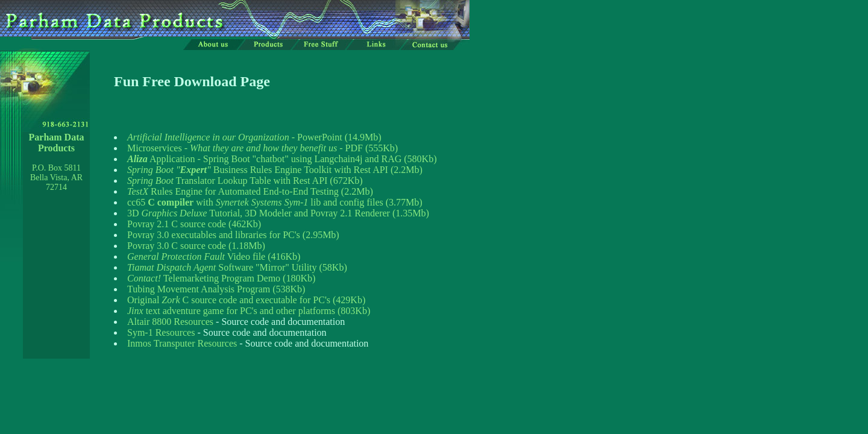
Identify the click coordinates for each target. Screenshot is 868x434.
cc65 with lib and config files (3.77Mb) (275, 202)
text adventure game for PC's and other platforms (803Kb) (249, 311)
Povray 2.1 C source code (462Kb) (194, 224)
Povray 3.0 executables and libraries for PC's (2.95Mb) (233, 235)
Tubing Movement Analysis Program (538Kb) (216, 289)
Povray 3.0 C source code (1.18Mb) (196, 246)
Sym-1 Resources (161, 332)
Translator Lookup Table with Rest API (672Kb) (245, 181)
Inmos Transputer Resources (182, 343)
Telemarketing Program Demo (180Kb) (221, 278)
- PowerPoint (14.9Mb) (254, 137)
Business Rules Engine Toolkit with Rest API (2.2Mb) (275, 170)
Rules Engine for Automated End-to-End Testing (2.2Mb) (250, 191)
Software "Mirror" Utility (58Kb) (237, 267)
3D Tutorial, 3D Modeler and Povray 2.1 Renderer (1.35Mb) (278, 213)
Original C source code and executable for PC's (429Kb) (246, 300)
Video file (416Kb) (214, 256)
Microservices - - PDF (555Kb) (263, 148)
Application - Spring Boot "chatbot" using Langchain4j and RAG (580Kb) (282, 159)
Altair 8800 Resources (170, 322)
